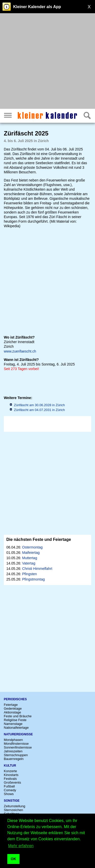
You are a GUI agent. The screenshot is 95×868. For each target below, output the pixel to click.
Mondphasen (13, 740)
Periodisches (15, 699)
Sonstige (12, 801)
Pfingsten (29, 574)
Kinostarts (11, 775)
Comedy (10, 790)
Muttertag (30, 558)
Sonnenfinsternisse (18, 747)
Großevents (12, 782)
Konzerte (10, 771)
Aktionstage (12, 712)
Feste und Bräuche (18, 716)
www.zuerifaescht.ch (20, 351)
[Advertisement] (48, 62)
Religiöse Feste (15, 720)
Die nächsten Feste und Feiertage (39, 539)
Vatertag (29, 563)
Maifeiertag (31, 553)
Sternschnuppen (16, 755)
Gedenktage (13, 709)
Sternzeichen (13, 810)
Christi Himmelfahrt (37, 569)
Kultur (10, 766)
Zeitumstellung (15, 806)
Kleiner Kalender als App (37, 7)
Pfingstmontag (33, 579)
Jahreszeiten (13, 751)
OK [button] (13, 859)
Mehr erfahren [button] (21, 846)
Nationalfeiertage (16, 728)
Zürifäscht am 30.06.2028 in (39, 405)
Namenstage (13, 724)
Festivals (10, 779)
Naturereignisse (18, 734)
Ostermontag (32, 547)
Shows (9, 794)
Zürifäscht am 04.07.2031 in (39, 410)
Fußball (9, 786)
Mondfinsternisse (16, 744)
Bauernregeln (14, 759)
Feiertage (11, 705)
